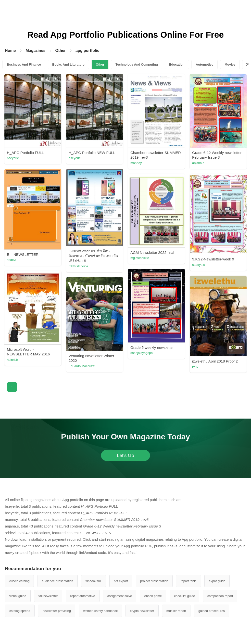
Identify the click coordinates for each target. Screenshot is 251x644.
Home (10, 51)
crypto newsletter (142, 611)
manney (136, 163)
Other (60, 51)
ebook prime (153, 596)
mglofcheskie (140, 258)
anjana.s (198, 163)
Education (177, 64)
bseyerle (13, 158)
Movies (230, 64)
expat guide (217, 581)
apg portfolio (88, 51)
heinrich (13, 360)
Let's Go (125, 455)
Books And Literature (68, 64)
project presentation (154, 581)
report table (188, 581)
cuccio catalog (19, 581)
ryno (195, 367)
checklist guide (184, 596)
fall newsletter (48, 596)
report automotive (82, 596)
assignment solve (120, 596)
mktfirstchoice (78, 266)
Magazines (35, 51)
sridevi (12, 260)
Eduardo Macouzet (82, 366)
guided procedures (212, 611)
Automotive (205, 64)
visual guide (18, 596)
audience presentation (58, 581)
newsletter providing (57, 611)
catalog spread (20, 611)
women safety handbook (100, 611)
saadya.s (199, 265)
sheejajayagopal (142, 353)
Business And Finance (24, 64)
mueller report (176, 611)
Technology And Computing (137, 64)
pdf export (121, 581)
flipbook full (94, 581)
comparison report (220, 596)
